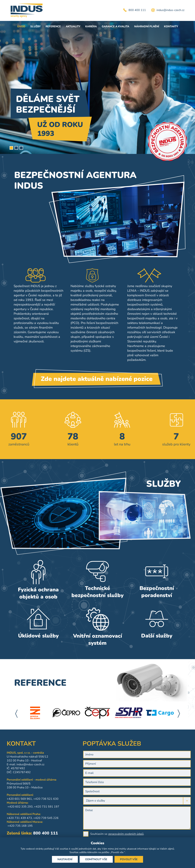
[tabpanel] (97, 87)
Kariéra (91, 26)
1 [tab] (11, 148)
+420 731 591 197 (24, 807)
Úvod (21, 26)
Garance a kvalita (115, 26)
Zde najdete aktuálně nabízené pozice (97, 383)
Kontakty (171, 26)
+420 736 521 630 (23, 799)
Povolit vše (129, 859)
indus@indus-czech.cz (170, 10)
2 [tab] (16, 148)
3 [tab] (21, 148)
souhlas (64, 849)
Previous (16, 714)
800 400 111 (137, 10)
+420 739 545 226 (23, 818)
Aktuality (73, 26)
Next (179, 714)
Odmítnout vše (96, 859)
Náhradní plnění (147, 26)
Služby (35, 26)
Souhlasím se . (161, 834)
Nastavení (65, 859)
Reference (53, 26)
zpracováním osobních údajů (169, 834)
